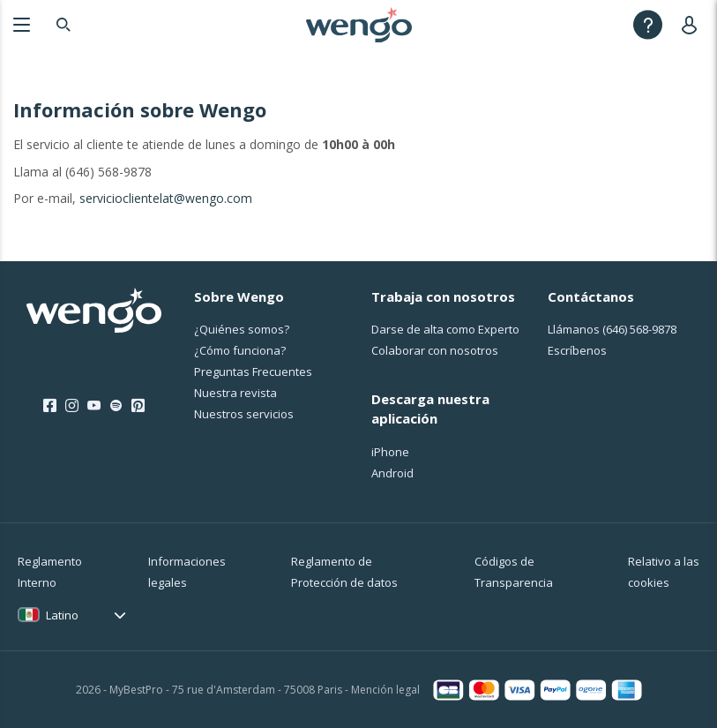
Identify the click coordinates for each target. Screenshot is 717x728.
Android (392, 473)
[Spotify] (116, 406)
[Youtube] (94, 406)
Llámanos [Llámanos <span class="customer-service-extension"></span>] (612, 329)
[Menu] (22, 24)
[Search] (63, 24)
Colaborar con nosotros (435, 350)
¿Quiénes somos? (242, 329)
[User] (693, 24)
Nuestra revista (235, 393)
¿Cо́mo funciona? (240, 350)
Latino (62, 615)
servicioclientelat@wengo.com (166, 198)
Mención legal (385, 690)
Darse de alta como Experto (445, 329)
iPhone (390, 452)
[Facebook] (50, 406)
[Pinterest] (138, 406)
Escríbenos (577, 350)
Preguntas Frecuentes (253, 372)
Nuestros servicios (244, 414)
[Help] (648, 24)
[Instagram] (72, 406)
